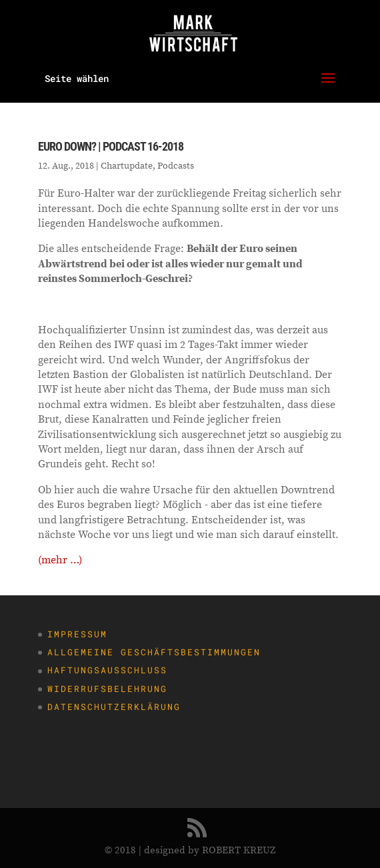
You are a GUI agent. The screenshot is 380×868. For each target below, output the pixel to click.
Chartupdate (127, 165)
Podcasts (176, 165)
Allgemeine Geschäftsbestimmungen (154, 652)
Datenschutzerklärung (114, 707)
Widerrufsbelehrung (107, 689)
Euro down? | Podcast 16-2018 (111, 146)
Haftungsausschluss (107, 670)
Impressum (77, 634)
